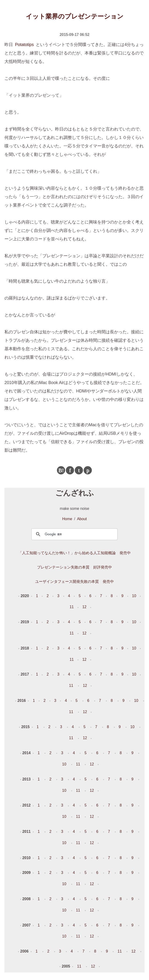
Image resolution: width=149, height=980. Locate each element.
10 (134, 596)
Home (67, 519)
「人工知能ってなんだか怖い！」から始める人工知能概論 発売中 (74, 553)
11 (72, 607)
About (82, 519)
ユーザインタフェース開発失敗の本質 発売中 (74, 582)
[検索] (74, 534)
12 (84, 607)
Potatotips (24, 45)
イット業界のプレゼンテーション (75, 16)
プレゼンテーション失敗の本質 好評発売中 (74, 567)
